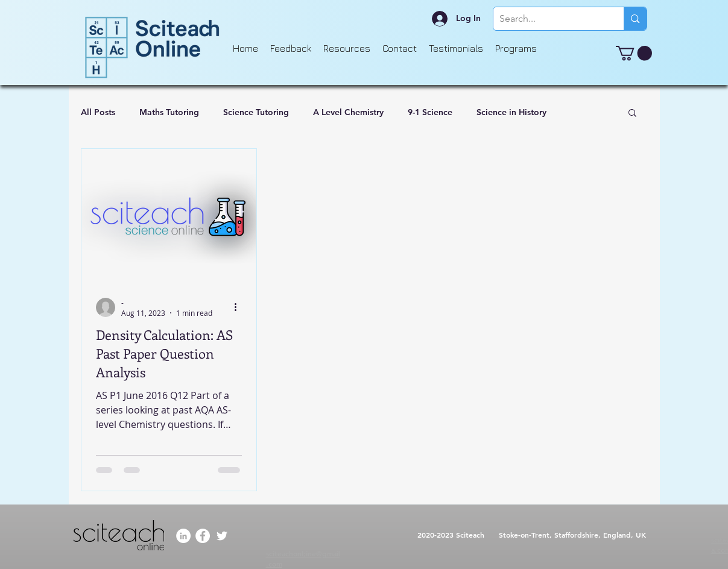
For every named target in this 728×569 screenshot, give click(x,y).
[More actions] (240, 307)
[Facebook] (203, 536)
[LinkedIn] (183, 536)
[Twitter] (222, 536)
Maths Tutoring (169, 112)
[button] (634, 53)
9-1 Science (430, 112)
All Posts (98, 112)
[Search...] (549, 19)
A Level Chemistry (348, 112)
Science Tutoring (256, 112)
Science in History (511, 112)
